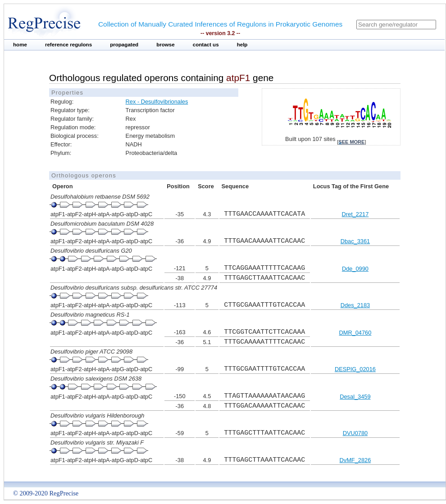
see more (351, 142)
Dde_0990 (355, 269)
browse (166, 45)
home (20, 45)
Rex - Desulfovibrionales (157, 102)
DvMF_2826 (355, 460)
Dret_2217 (355, 214)
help (242, 45)
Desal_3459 (355, 397)
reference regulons (68, 45)
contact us (206, 45)
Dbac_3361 (355, 241)
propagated (124, 45)
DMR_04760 (355, 333)
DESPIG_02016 (355, 369)
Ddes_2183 (355, 305)
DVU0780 (355, 433)
